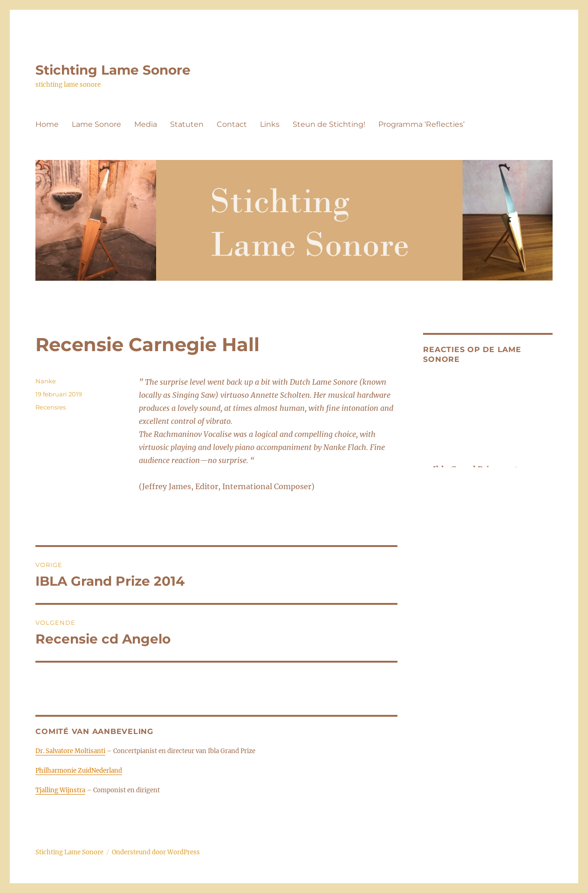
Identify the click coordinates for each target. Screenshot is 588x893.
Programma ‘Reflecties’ (421, 124)
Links (270, 124)
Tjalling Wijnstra (60, 790)
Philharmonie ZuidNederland (79, 771)
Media (146, 124)
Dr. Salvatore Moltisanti (70, 751)
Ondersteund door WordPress (156, 852)
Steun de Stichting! (329, 124)
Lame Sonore (96, 124)
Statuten (187, 124)
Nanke (46, 381)
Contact (232, 124)
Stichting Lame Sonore (113, 70)
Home (47, 124)
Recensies (51, 407)
